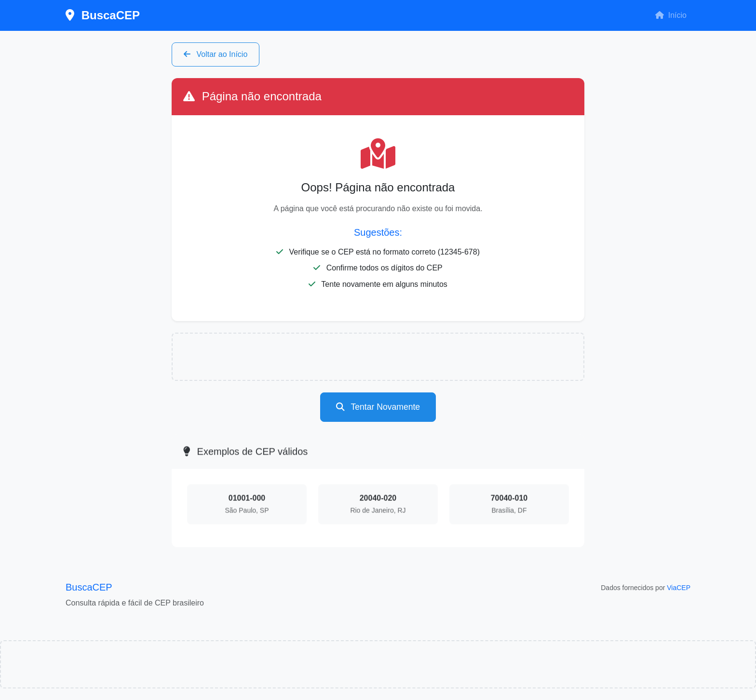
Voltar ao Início (216, 54)
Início (671, 15)
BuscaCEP (103, 15)
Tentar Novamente (378, 407)
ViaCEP (679, 588)
